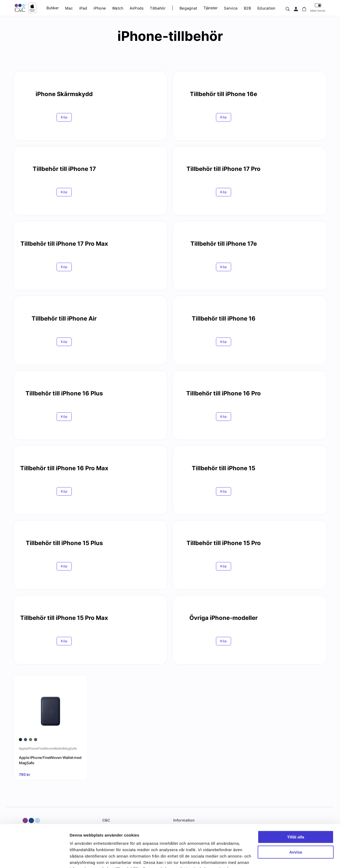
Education (266, 8)
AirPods (137, 8)
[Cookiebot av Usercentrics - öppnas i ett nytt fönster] (34, 858)
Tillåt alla (296, 805)
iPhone (100, 8)
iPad (83, 8)
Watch (118, 8)
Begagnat (188, 8)
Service (231, 8)
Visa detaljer (81, 858)
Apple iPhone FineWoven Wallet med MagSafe (50, 760)
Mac (69, 8)
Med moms (318, 8)
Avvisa (296, 820)
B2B (247, 8)
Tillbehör (158, 8)
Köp (64, 117)
